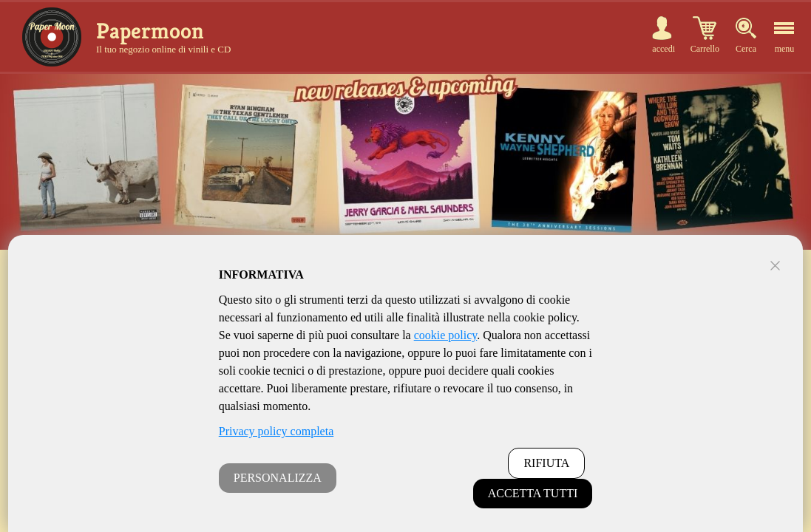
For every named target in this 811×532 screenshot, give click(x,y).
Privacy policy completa (276, 431)
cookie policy (446, 335)
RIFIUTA (546, 463)
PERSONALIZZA (278, 478)
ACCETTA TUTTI (533, 493)
